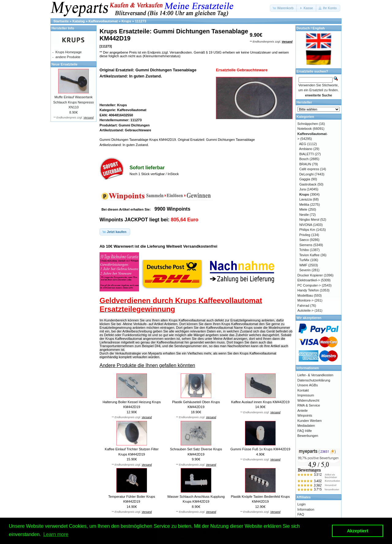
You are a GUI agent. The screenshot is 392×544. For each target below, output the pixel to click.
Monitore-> (305, 300)
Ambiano (306, 149)
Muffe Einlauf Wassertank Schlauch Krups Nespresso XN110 (74, 102)
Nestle (304, 215)
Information (306, 509)
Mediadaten (306, 426)
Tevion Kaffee (309, 255)
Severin (305, 270)
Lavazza (305, 199)
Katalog (79, 21)
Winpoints (305, 415)
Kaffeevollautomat (103, 21)
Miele (303, 209)
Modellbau (305, 295)
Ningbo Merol (309, 219)
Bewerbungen (308, 436)
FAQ (301, 514)
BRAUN (305, 164)
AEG (303, 144)
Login (302, 504)
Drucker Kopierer (310, 275)
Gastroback (308, 184)
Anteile (303, 411)
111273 (141, 21)
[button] (283, 8)
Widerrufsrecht (308, 400)
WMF (303, 265)
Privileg (305, 235)
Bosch (304, 159)
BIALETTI (307, 154)
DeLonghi (306, 174)
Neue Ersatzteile (64, 64)
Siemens (306, 245)
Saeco (304, 240)
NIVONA (306, 225)
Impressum (306, 395)
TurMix (304, 260)
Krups (126, 21)
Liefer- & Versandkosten (315, 375)
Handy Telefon (308, 290)
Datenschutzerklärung (314, 380)
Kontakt (303, 390)
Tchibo (304, 250)
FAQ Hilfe (305, 431)
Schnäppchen (308, 124)
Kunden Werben (309, 421)
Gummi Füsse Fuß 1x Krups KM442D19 (260, 449)
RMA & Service (309, 405)
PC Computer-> (309, 285)
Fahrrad (303, 306)
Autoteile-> (305, 310)
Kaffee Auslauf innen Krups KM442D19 (260, 402)
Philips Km (307, 230)
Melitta (304, 204)
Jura (302, 189)
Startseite (61, 21)
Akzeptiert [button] (358, 531)
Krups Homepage (69, 52)
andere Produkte (68, 57)
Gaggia (305, 179)
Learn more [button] (56, 534)
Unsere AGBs (308, 385)
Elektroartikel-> (309, 280)
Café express (309, 169)
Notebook (305, 129)
